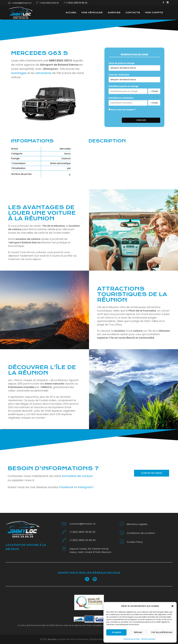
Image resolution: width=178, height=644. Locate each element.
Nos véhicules (92, 13)
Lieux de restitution (119, 75)
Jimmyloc (52, 639)
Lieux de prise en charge (122, 63)
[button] (172, 606)
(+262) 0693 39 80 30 (83, 532)
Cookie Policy (135, 542)
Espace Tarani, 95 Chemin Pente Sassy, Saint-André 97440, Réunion (91, 550)
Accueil (71, 13)
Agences (114, 13)
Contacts (133, 13)
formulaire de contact (77, 476)
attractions (43, 73)
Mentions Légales (137, 524)
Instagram (85, 487)
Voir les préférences (162, 632)
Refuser (138, 632)
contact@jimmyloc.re (83, 524)
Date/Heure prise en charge (124, 86)
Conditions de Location (141, 533)
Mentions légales (148, 639)
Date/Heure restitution (121, 98)
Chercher (141, 120)
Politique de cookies (132, 639)
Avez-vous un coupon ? (122, 110)
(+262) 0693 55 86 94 (83, 540)
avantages (19, 73)
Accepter (116, 632)
